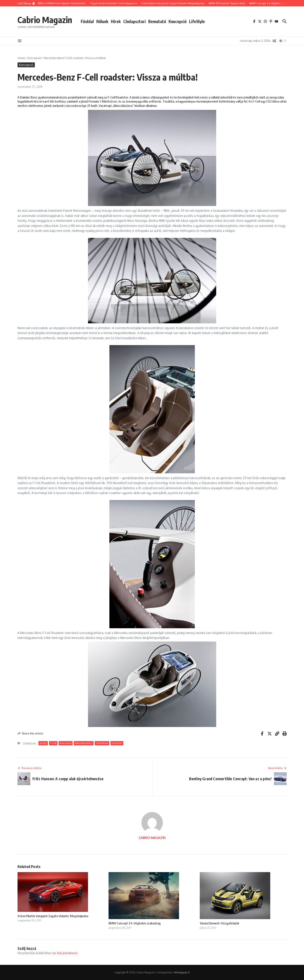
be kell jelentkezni (65, 953)
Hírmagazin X (182, 972)
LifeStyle (197, 21)
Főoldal (87, 21)
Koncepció (178, 21)
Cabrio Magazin (45, 20)
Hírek (116, 21)
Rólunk (102, 21)
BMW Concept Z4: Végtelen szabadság (135, 923)
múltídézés (102, 743)
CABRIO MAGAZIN (152, 838)
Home (21, 58)
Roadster (117, 743)
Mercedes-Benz (84, 743)
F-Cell (53, 743)
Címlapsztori (134, 21)
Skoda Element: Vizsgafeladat (220, 923)
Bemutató (157, 21)
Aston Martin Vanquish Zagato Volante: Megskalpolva (53, 916)
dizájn (43, 743)
